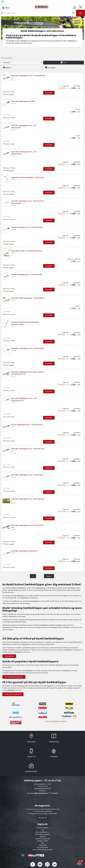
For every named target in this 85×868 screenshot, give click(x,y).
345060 (14, 553)
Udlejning (42, 836)
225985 (14, 277)
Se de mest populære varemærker (56, 721)
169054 (13, 205)
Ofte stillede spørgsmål (43, 834)
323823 (14, 530)
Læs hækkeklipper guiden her (14, 677)
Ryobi (18, 41)
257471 (13, 427)
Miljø (42, 843)
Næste (49, 576)
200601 (13, 130)
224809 (13, 351)
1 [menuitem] (33, 576)
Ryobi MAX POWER (49, 601)
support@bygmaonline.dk (42, 789)
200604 (14, 103)
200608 (14, 229)
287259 (13, 503)
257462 (13, 477)
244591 (13, 300)
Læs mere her (43, 818)
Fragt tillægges (7, 115)
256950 (14, 156)
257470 (13, 326)
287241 (13, 376)
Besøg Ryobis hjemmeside (13, 694)
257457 (13, 403)
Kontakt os (42, 791)
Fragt (43, 830)
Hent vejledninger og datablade (43, 850)
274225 (13, 253)
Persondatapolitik (42, 847)
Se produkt (49, 93)
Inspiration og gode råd (42, 839)
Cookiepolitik (43, 845)
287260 (13, 453)
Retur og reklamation (42, 832)
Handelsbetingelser (42, 828)
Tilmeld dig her (9, 656)
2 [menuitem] (40, 576)
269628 (14, 80)
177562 (13, 180)
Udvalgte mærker (42, 841)
